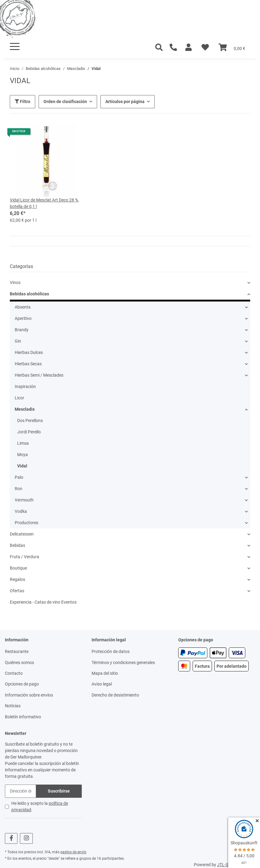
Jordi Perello (29, 432)
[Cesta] (232, 48)
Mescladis (25, 409)
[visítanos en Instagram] (26, 838)
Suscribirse (59, 791)
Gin (18, 341)
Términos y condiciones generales (123, 663)
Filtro (23, 102)
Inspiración (25, 386)
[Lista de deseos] (205, 48)
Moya (23, 455)
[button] (188, 48)
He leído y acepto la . (40, 807)
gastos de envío (73, 852)
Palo (19, 477)
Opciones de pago (22, 684)
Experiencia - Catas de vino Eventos (43, 602)
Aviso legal (102, 684)
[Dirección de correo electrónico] (21, 791)
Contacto (14, 673)
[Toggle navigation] (15, 46)
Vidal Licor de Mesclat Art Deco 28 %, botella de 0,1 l (44, 203)
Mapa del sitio (105, 673)
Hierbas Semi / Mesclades (39, 375)
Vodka (21, 511)
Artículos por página (125, 102)
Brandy (22, 330)
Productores (26, 523)
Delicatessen (22, 534)
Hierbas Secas (28, 364)
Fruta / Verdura (24, 557)
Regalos (17, 579)
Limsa (23, 443)
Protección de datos (111, 651)
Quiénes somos (19, 663)
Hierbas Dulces (29, 352)
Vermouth (24, 500)
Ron (19, 489)
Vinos (15, 282)
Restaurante (17, 651)
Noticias (13, 706)
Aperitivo (23, 318)
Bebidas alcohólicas (29, 294)
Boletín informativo (23, 717)
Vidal (22, 466)
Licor (19, 398)
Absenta (23, 307)
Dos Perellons (30, 421)
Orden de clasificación (65, 102)
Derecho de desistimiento (115, 695)
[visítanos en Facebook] (11, 838)
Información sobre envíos (29, 695)
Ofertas (17, 591)
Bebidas (17, 545)
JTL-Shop (226, 865)
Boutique (18, 568)
